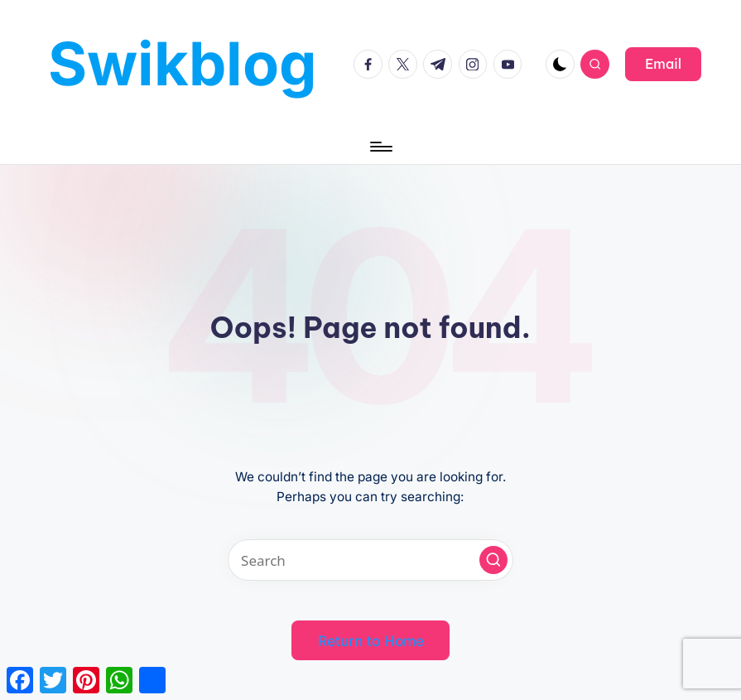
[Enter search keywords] (371, 560)
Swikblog (183, 63)
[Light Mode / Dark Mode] (560, 64)
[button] (663, 64)
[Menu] (380, 146)
